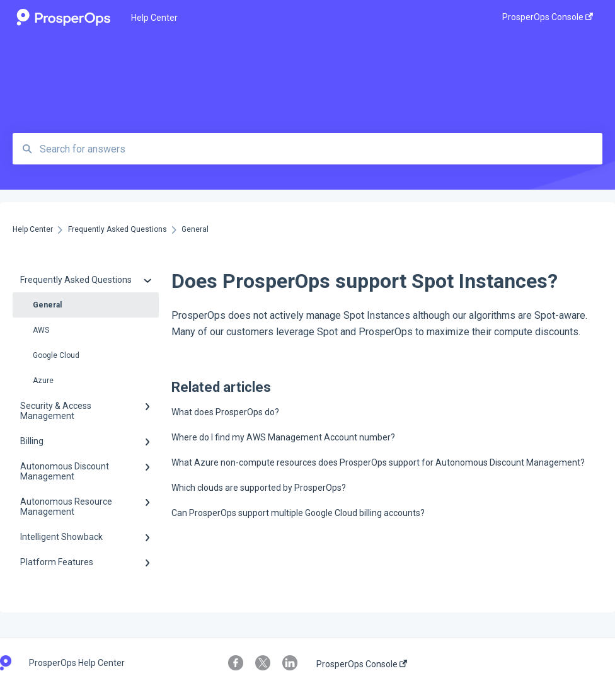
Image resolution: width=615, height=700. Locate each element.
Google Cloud (56, 355)
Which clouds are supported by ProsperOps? (259, 488)
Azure (43, 381)
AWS (41, 330)
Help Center (154, 18)
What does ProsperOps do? (225, 412)
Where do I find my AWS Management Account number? (283, 437)
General (47, 305)
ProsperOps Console (362, 664)
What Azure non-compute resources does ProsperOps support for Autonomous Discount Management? (378, 462)
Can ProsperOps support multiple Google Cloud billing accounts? (298, 513)
